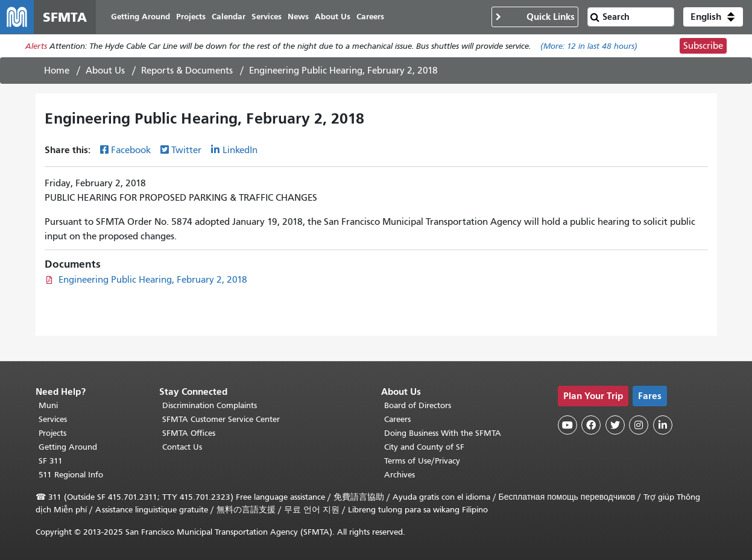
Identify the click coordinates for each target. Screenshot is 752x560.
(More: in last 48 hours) (589, 46)
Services (53, 419)
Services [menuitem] (267, 17)
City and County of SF (424, 447)
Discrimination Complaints (210, 405)
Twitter (186, 150)
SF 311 (51, 461)
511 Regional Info (71, 475)
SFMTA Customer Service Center (221, 419)
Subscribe (703, 46)
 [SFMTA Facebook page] (591, 425)
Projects (52, 433)
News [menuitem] (298, 17)
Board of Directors (418, 405)
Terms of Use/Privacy (422, 461)
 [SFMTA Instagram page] (639, 425)
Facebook (131, 150)
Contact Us (182, 447)
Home (57, 71)
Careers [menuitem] (370, 17)
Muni (48, 405)
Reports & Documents (187, 71)
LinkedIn (240, 150)
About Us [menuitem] (333, 17)
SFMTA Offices (189, 433)
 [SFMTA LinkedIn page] (663, 425)
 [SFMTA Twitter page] (615, 425)
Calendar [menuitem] (229, 17)
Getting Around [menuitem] (141, 17)
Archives (400, 475)
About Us (105, 71)
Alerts (36, 46)
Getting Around (68, 447)
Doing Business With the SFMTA (443, 433)
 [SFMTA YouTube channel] (567, 425)
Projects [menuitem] (191, 17)
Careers (397, 419)
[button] (713, 17)
